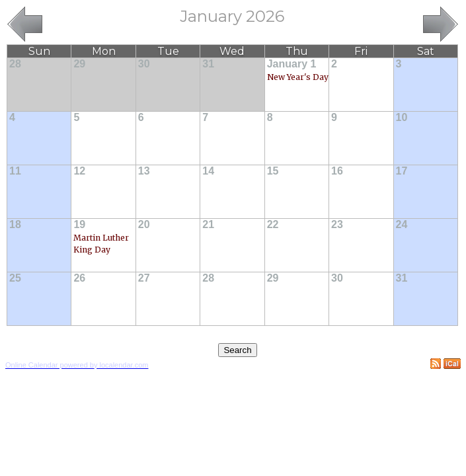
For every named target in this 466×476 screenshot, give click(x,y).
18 (15, 224)
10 (402, 117)
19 (79, 224)
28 (15, 64)
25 (15, 278)
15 (273, 171)
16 (337, 171)
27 (144, 278)
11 (15, 171)
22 (273, 224)
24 (402, 224)
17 (402, 171)
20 (144, 224)
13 (144, 171)
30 (144, 64)
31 (208, 64)
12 (79, 171)
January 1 (292, 64)
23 (337, 224)
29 (79, 64)
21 (208, 224)
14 (208, 171)
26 (79, 278)
